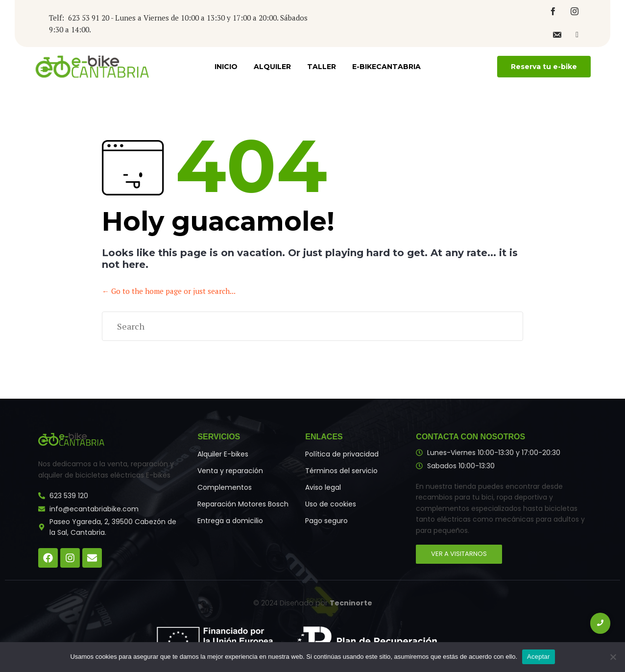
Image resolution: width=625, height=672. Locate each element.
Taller (322, 67)
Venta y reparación (230, 471)
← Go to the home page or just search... (169, 291)
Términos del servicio (341, 471)
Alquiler (272, 67)
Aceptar (539, 657)
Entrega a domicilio (230, 521)
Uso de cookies (331, 504)
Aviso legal (323, 487)
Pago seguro (326, 521)
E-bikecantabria (386, 67)
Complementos (225, 487)
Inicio (226, 67)
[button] (544, 67)
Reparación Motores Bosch (243, 504)
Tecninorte (351, 603)
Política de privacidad (342, 454)
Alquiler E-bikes (223, 454)
